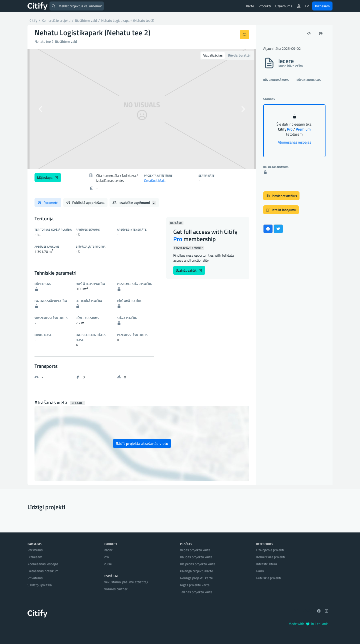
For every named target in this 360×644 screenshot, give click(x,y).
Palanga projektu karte (196, 571)
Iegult (78, 403)
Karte (250, 6)
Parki (260, 571)
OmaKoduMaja (155, 180)
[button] (45, 109)
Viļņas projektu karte (195, 550)
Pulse (108, 564)
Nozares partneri (116, 589)
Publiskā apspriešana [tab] (85, 202)
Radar (108, 550)
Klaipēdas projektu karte (198, 564)
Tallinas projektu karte (196, 592)
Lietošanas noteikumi (43, 571)
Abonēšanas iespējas (294, 142)
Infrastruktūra (267, 564)
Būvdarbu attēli (239, 55)
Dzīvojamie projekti (270, 550)
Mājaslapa (48, 177)
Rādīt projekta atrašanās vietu (142, 443)
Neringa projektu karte (196, 578)
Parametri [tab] (48, 202)
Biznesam (322, 6)
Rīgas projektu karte (195, 585)
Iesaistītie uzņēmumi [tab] (134, 202)
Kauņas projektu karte (196, 557)
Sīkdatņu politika (40, 585)
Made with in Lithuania (308, 624)
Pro (106, 557)
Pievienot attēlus (281, 196)
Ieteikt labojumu (281, 210)
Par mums (35, 550)
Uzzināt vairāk (189, 270)
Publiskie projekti (269, 578)
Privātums (35, 578)
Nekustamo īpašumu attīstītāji (126, 582)
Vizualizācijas (213, 55)
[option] (142, 109)
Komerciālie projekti (271, 557)
